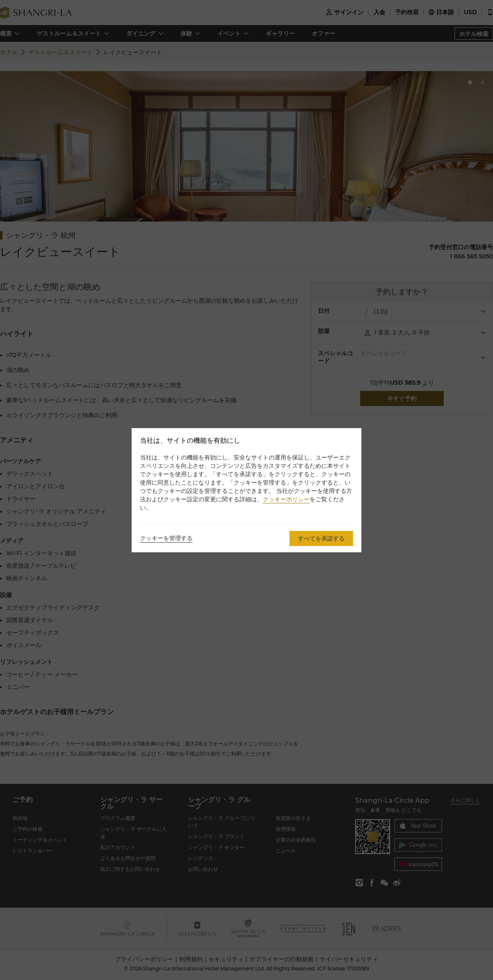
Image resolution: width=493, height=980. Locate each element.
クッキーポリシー (286, 499)
